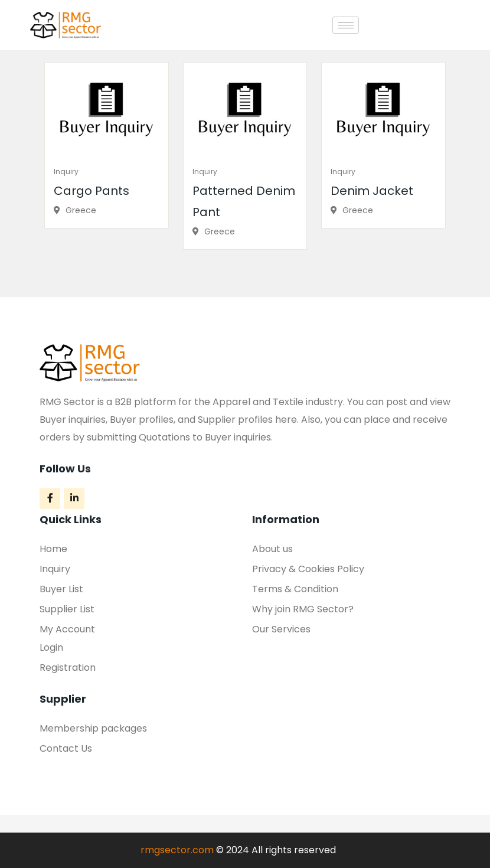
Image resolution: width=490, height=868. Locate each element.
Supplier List (67, 609)
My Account (67, 629)
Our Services (281, 629)
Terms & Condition (295, 589)
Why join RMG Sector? (303, 609)
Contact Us (66, 748)
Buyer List (61, 589)
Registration (68, 668)
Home (53, 549)
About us (272, 549)
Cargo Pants (92, 191)
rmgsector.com (177, 850)
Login (51, 647)
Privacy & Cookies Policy (308, 569)
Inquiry (66, 172)
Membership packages (93, 728)
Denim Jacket (372, 191)
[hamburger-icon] (346, 25)
